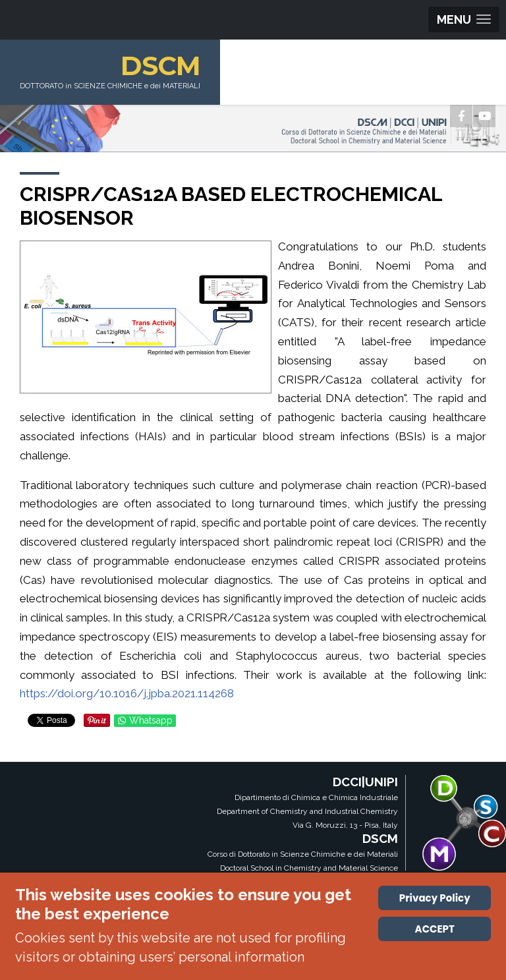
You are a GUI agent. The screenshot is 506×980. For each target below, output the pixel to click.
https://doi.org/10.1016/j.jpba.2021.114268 (127, 693)
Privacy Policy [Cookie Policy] (435, 898)
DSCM (160, 66)
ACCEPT (435, 929)
